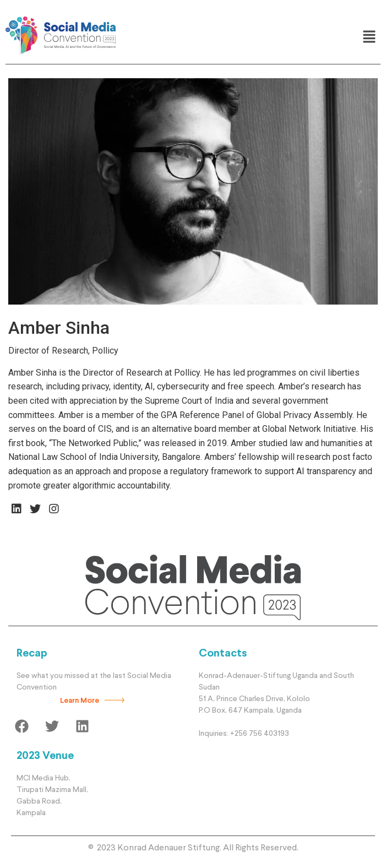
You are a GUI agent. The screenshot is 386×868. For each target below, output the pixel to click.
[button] (369, 37)
